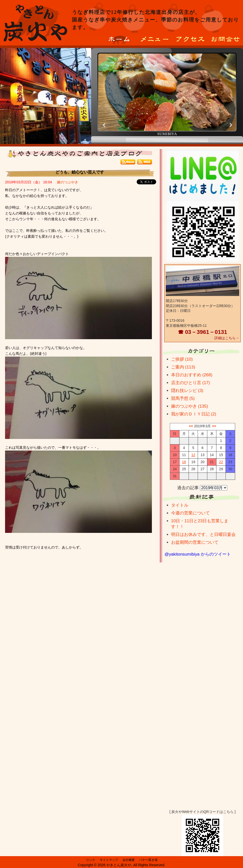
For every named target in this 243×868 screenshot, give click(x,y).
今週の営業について (190, 513)
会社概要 (129, 860)
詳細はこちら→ (227, 338)
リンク (91, 860)
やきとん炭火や (119, 865)
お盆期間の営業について (195, 542)
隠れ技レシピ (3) (187, 391)
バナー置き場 (148, 860)
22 (221, 462)
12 (193, 455)
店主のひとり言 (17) (191, 383)
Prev (105, 125)
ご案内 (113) (183, 367)
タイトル (180, 505)
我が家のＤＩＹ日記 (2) (194, 414)
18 (184, 462)
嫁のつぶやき (68, 182)
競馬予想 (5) (183, 398)
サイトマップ (109, 860)
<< (191, 426)
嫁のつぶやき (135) (190, 406)
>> (214, 426)
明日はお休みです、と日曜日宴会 (203, 535)
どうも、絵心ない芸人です (80, 172)
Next (231, 125)
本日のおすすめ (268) (192, 375)
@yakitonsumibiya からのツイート (198, 554)
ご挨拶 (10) (182, 359)
